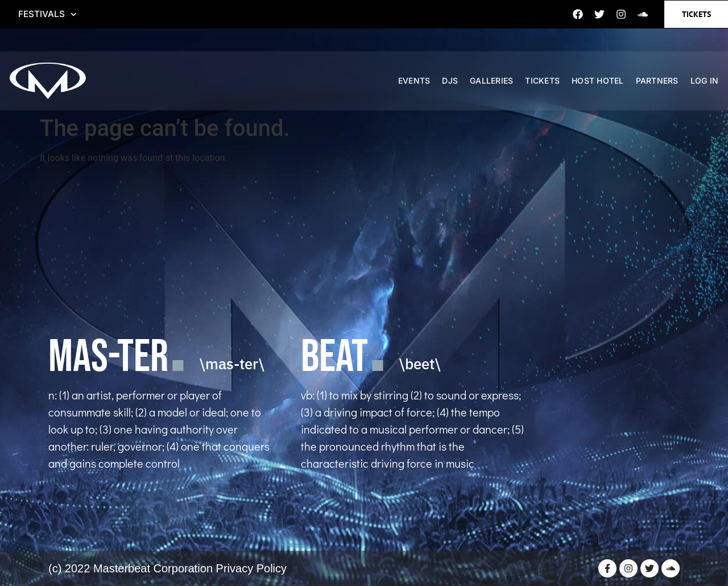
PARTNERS (661, 82)
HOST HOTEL (602, 82)
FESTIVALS (48, 14)
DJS (454, 82)
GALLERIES (495, 82)
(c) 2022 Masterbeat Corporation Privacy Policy (167, 568)
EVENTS (418, 82)
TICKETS (546, 82)
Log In (709, 82)
